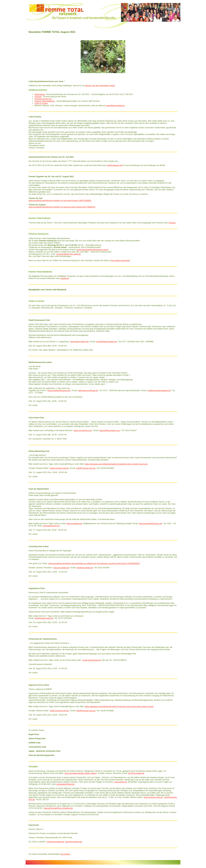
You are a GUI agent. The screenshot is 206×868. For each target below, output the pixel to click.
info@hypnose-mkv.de (86, 468)
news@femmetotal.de (115, 105)
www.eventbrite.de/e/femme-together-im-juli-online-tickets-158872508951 (60, 200)
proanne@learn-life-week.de (69, 254)
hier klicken (65, 854)
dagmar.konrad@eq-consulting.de (58, 808)
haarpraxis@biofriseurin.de (150, 523)
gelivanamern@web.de (88, 390)
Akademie (65, 278)
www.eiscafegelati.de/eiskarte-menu (92, 250)
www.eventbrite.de (74, 523)
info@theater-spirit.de (44, 618)
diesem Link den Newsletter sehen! (100, 86)
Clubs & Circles (41, 103)
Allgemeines (40, 94)
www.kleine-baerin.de (79, 342)
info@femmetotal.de (55, 842)
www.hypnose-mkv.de (59, 468)
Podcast (38, 97)
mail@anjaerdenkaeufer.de (159, 390)
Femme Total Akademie (45, 101)
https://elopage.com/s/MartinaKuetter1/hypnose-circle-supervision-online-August (119, 706)
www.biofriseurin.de (51, 526)
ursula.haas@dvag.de (92, 660)
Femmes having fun (43, 99)
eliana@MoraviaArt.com (110, 430)
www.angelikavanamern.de (59, 390)
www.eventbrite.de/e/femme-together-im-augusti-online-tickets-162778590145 (62, 207)
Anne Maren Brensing (120, 260)
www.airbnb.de (121, 782)
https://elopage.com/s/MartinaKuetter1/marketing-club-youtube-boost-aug (116, 464)
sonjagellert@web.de (65, 784)
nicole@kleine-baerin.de (107, 342)
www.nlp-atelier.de (61, 568)
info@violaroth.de (114, 165)
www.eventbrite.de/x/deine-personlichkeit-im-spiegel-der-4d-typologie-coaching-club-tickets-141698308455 (94, 563)
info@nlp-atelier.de (85, 568)
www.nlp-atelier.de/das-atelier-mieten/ (81, 773)
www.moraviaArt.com (83, 430)
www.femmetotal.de (74, 842)
